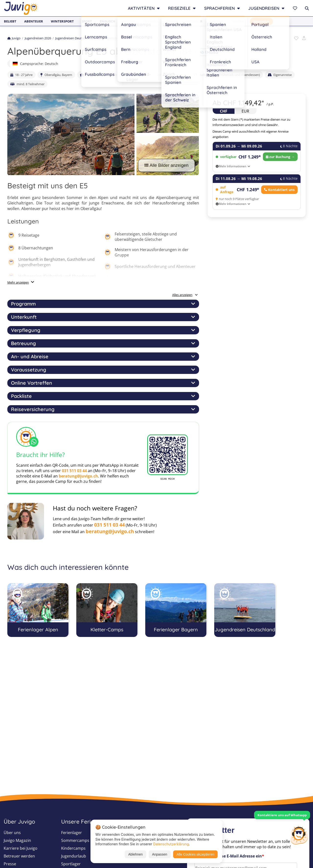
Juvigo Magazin (17, 840)
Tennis (172, 21)
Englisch (107, 21)
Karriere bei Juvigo (21, 848)
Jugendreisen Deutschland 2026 (78, 38)
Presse (10, 864)
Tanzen (237, 21)
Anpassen (160, 854)
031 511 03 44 (74, 471)
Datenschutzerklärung (171, 844)
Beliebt (10, 21)
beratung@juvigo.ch (78, 476)
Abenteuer (34, 21)
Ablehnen (135, 854)
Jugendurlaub (74, 856)
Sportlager (71, 864)
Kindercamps (73, 848)
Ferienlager (72, 833)
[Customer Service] (299, 835)
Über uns (12, 833)
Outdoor (194, 21)
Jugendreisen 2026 (38, 38)
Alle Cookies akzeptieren (195, 854)
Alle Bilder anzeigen (167, 165)
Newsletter (261, 21)
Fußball (151, 21)
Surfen (129, 21)
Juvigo (14, 38)
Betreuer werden (19, 856)
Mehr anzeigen (18, 282)
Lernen (217, 21)
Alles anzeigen (185, 295)
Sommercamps (75, 840)
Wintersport (62, 21)
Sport (87, 21)
